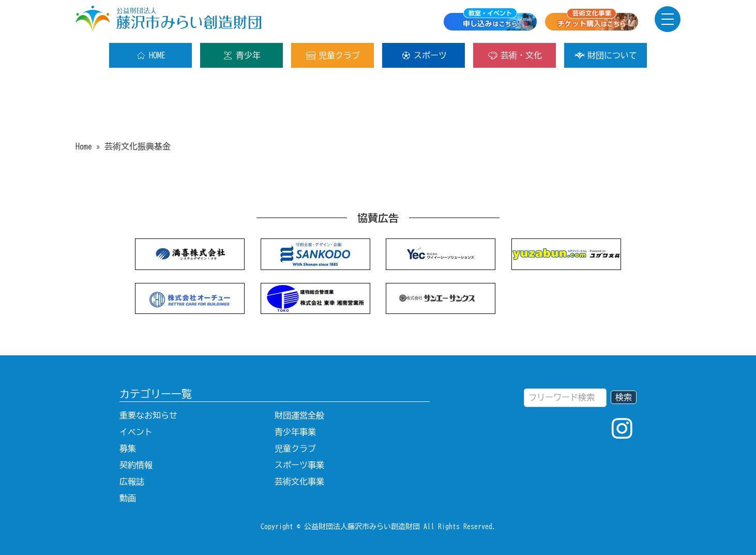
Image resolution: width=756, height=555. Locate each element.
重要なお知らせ (148, 415)
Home (84, 146)
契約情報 (136, 465)
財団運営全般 (299, 415)
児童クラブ (333, 55)
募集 (128, 448)
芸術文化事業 (299, 482)
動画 (128, 498)
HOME (151, 55)
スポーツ (424, 55)
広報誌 (132, 482)
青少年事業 (295, 432)
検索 (624, 397)
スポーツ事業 (299, 465)
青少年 (242, 55)
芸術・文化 (515, 55)
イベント (136, 432)
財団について (606, 55)
